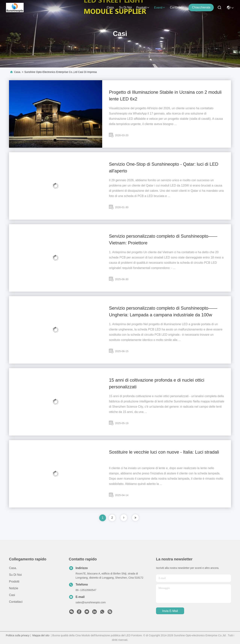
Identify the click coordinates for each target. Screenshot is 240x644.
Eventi (160, 8)
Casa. (111, 7)
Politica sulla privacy (18, 635)
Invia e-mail (170, 611)
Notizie (14, 588)
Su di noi (125, 7)
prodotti (143, 8)
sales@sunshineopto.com (91, 602)
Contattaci (177, 7)
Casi (12, 595)
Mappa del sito (41, 635)
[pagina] (124, 518)
